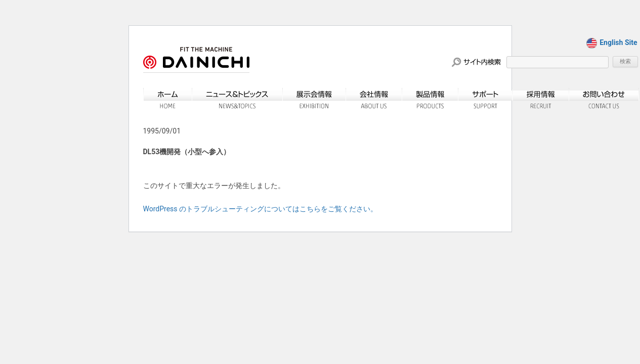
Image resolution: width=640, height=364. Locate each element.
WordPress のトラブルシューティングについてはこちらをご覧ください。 (261, 209)
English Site (612, 42)
